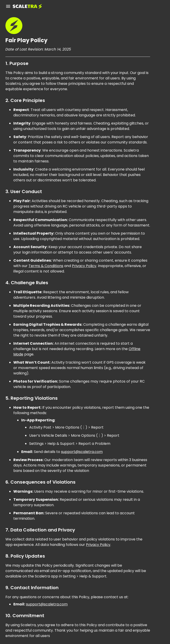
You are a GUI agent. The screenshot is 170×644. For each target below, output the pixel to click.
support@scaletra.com (82, 452)
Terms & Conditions (46, 266)
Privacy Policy (84, 266)
